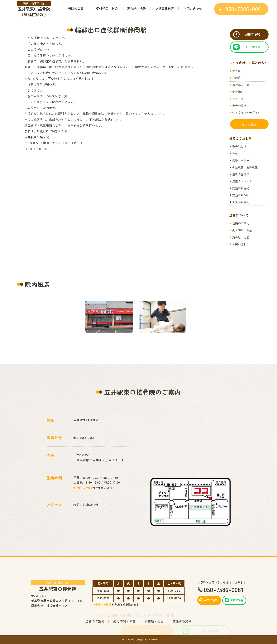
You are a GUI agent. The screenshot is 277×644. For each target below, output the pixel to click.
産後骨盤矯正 (241, 174)
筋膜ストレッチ (242, 181)
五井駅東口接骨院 (58, 586)
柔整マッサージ (242, 160)
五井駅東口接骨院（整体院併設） (34, 9)
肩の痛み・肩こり (244, 85)
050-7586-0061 (83, 627)
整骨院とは (239, 146)
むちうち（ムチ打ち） (246, 112)
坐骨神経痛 (239, 105)
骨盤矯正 (238, 92)
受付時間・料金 (107, 8)
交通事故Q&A (241, 195)
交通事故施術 (165, 8)
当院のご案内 (77, 8)
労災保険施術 (241, 202)
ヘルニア (238, 99)
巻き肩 (236, 71)
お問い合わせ (193, 8)
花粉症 (236, 78)
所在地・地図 (136, 8)
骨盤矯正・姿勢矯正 (245, 167)
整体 (235, 154)
